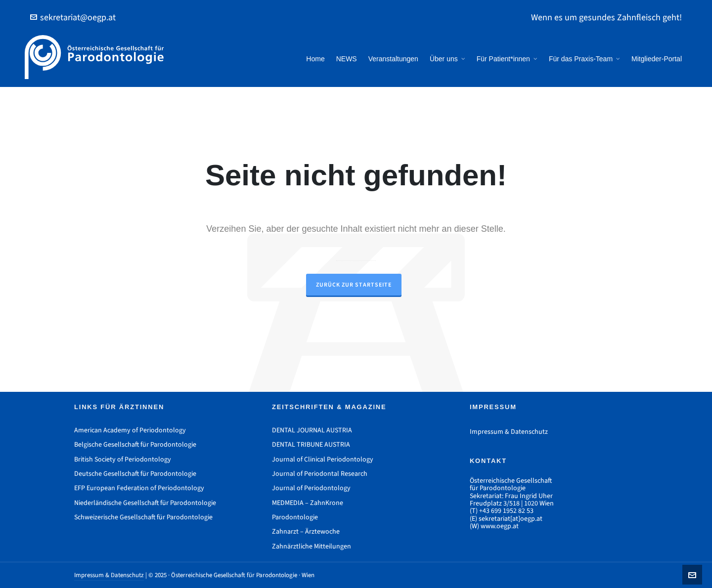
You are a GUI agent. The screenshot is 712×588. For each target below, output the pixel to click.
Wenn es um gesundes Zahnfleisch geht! (606, 17)
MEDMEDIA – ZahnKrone (308, 503)
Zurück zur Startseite (354, 285)
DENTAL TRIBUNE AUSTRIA (311, 444)
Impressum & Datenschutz (509, 432)
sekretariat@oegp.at (73, 17)
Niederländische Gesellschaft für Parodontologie (145, 503)
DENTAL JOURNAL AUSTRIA (312, 430)
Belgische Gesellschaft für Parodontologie (135, 444)
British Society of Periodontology (123, 459)
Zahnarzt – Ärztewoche (306, 531)
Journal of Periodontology (311, 488)
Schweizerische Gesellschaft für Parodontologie (143, 517)
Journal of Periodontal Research (320, 474)
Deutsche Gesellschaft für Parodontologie (135, 474)
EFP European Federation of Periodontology (139, 488)
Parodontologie (295, 517)
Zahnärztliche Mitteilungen (311, 546)
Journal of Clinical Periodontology (323, 459)
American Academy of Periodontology (130, 430)
